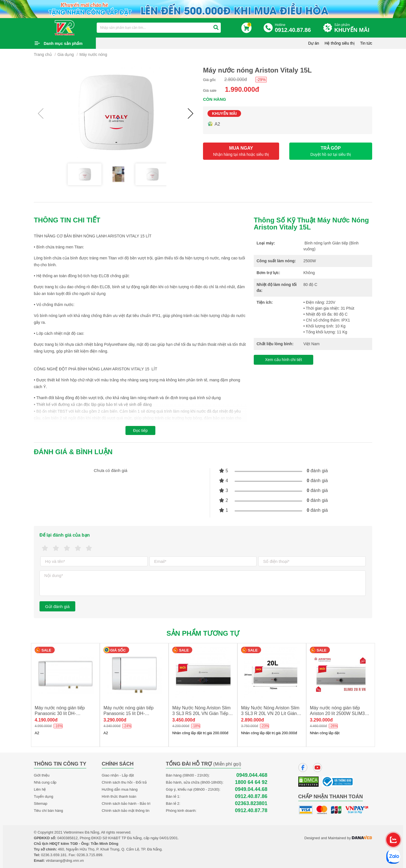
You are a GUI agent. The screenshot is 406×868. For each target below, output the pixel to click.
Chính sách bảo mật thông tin (126, 811)
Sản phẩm (353, 28)
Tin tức (366, 43)
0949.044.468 (252, 775)
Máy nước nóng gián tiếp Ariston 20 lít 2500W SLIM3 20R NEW (337, 713)
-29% (261, 80)
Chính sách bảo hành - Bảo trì (126, 803)
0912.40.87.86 (251, 796)
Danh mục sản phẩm (63, 43)
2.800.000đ (236, 79)
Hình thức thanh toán (119, 796)
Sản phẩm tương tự (203, 633)
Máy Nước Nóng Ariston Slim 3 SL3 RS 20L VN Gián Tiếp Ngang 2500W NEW (201, 713)
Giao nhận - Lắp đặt (118, 775)
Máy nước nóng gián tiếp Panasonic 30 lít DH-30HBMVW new (60, 713)
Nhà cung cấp (45, 782)
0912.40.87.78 (251, 811)
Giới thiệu (42, 775)
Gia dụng (66, 54)
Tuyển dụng (44, 796)
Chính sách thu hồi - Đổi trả (124, 782)
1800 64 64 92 (251, 782)
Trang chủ (43, 54)
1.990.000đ (242, 89)
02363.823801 (251, 803)
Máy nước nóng (93, 54)
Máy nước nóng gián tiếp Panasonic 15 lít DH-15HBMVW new (129, 713)
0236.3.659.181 (54, 855)
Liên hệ (40, 789)
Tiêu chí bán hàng (48, 811)
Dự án (314, 43)
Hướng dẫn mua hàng (120, 789)
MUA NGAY (241, 151)
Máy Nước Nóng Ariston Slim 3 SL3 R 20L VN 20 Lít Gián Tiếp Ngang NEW (270, 713)
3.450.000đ (184, 720)
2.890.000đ (252, 720)
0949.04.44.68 (251, 789)
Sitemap (41, 803)
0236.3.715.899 (89, 855)
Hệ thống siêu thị (339, 43)
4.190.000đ (46, 720)
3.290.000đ (115, 720)
